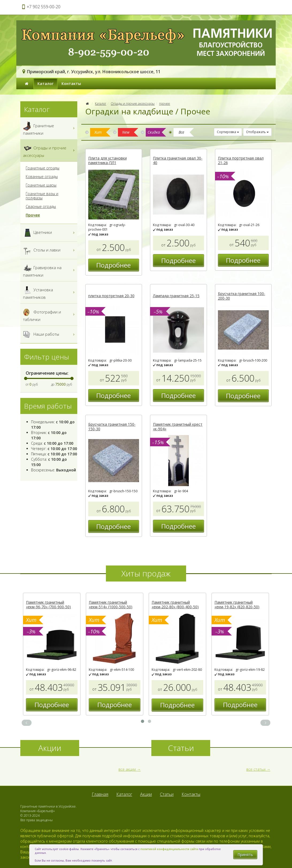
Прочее (33, 215)
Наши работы (49, 334)
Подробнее (114, 265)
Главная (100, 794)
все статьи (256, 769)
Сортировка (228, 132)
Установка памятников (49, 292)
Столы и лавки (49, 250)
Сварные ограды (41, 207)
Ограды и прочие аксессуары (133, 104)
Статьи (167, 794)
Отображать (257, 132)
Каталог (45, 84)
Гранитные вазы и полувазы (42, 196)
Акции (146, 794)
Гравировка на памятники (49, 270)
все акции (127, 769)
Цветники (49, 233)
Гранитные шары (41, 185)
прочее (165, 104)
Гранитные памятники (49, 128)
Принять (245, 855)
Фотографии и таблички (49, 315)
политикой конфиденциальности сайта (169, 849)
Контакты (71, 84)
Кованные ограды (42, 177)
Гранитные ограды (43, 168)
